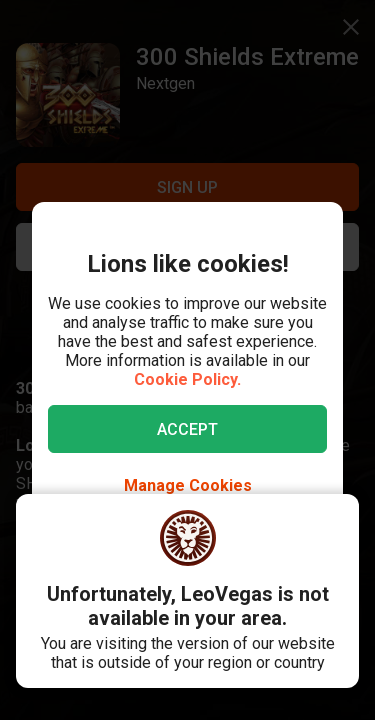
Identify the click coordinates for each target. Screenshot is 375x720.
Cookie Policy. (187, 379)
